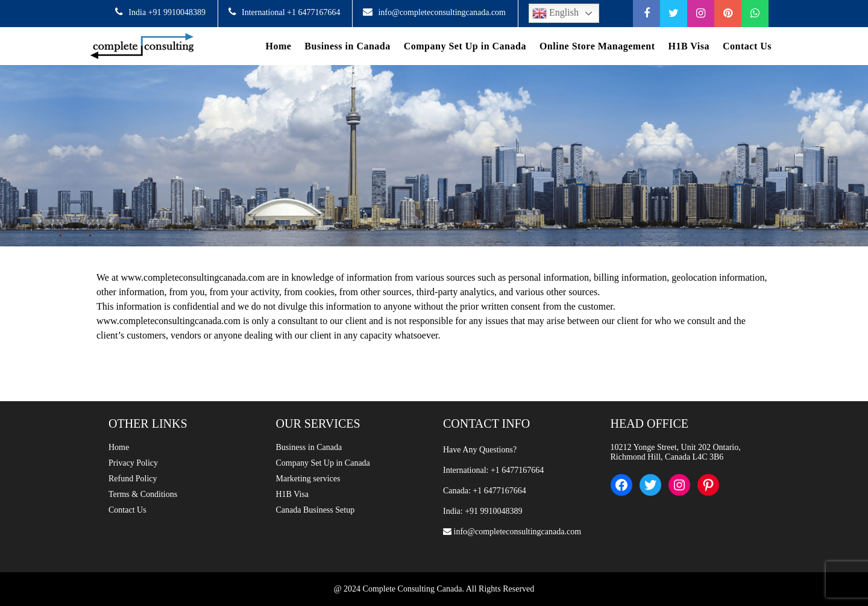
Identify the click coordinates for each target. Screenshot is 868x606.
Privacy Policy (133, 463)
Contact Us (747, 46)
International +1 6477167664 (291, 12)
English (555, 13)
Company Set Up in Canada (465, 46)
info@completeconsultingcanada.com (442, 12)
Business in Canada (347, 46)
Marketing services (308, 479)
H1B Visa (689, 46)
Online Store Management (597, 46)
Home (278, 46)
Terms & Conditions (143, 494)
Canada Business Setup (316, 510)
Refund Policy (133, 479)
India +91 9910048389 (167, 12)
